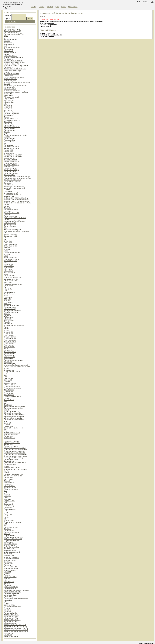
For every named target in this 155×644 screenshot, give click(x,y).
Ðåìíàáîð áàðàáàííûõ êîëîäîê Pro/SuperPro (17, 367)
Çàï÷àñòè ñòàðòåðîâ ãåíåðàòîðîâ (14, 221)
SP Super (7, 301)
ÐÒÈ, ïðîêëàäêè (9, 582)
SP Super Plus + (9, 302)
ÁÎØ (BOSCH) (8, 59)
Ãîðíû (6, 143)
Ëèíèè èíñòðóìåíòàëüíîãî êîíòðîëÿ (14, 77)
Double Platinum (9, 294)
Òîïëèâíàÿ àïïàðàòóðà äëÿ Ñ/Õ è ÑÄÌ (15, 454)
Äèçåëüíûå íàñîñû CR (11, 160)
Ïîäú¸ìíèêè (7, 84)
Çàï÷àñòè (7, 481)
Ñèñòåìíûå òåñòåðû (10, 89)
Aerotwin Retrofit (9, 400)
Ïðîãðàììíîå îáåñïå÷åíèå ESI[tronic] (14, 62)
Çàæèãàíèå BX (9, 215)
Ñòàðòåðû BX (8, 324)
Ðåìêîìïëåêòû (8, 612)
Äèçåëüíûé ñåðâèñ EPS (11, 74)
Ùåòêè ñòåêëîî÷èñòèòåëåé (12, 397)
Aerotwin (7, 398)
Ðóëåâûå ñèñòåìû (9, 276)
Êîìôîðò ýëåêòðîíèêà (10, 226)
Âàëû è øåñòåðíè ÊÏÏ (10, 567)
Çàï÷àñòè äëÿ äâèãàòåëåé (12, 592)
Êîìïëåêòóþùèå (8, 51)
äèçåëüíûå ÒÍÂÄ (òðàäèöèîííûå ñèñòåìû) (16, 200)
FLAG (6, 512)
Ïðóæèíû (7, 54)
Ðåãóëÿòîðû (8, 319)
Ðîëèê (6, 274)
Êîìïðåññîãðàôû (9, 76)
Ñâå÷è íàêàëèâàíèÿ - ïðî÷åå (12, 310)
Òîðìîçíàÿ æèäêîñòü (10, 337)
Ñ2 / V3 (6, 410)
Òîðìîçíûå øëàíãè (9, 335)
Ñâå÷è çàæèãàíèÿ (10, 292)
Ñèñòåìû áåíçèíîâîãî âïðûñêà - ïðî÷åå (15, 135)
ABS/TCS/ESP (9, 94)
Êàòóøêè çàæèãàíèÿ (10, 216)
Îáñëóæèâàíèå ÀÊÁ (10, 81)
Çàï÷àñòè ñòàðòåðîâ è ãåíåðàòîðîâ (15, 218)
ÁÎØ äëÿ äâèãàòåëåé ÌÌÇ (12, 33)
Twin (5, 403)
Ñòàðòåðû (7, 322)
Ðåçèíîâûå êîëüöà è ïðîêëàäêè (13, 476)
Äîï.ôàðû (7, 205)
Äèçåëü (6, 72)
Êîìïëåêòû (7, 534)
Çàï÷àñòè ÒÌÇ (8, 597)
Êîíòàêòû (50, 7)
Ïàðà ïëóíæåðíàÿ (9, 506)
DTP (5, 502)
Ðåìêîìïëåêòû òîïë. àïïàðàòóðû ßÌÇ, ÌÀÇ (16, 628)
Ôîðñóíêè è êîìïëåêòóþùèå (12, 433)
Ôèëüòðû (7, 382)
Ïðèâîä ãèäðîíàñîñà (10, 570)
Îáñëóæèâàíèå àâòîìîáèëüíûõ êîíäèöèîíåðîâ (17, 82)
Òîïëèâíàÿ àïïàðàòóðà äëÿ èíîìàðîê (14, 451)
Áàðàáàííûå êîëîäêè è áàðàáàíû (14, 360)
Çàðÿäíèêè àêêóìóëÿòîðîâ (12, 253)
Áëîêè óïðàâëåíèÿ (9, 138)
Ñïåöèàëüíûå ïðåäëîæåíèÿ (12, 29)
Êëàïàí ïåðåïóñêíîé (10, 461)
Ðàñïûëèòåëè (8, 43)
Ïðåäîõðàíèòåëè (9, 102)
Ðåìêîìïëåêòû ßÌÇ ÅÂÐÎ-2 (12, 618)
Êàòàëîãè (7, 583)
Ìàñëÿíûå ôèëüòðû (9, 385)
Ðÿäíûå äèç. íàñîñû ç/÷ (11, 173)
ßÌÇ (5, 526)
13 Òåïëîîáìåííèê (9, 549)
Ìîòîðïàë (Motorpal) (10, 438)
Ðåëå (6, 104)
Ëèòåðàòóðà (8, 635)
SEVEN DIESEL (9, 521)
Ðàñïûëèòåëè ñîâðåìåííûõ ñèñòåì (14, 186)
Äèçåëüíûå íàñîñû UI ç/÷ (11, 165)
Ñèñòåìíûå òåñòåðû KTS (12, 64)
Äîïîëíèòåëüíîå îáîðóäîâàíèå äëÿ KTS (15, 69)
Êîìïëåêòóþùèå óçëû (10, 52)
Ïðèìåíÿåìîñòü (12, 22)
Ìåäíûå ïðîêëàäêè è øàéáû (12, 468)
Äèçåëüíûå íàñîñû (9, 158)
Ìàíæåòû (7, 466)
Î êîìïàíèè (42, 7)
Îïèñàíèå (42, 17)
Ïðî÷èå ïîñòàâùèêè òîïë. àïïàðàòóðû (15, 453)
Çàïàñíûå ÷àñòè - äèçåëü (12, 182)
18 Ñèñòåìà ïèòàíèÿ (10, 550)
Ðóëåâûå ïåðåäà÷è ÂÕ (11, 281)
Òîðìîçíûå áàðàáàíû (10, 340)
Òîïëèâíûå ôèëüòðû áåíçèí (12, 387)
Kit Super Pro (8, 350)
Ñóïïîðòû (7, 327)
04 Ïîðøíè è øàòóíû (10, 535)
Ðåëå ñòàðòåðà (9, 320)
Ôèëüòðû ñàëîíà (9, 392)
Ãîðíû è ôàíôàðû (9, 142)
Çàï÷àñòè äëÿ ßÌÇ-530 (11, 588)
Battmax (7, 117)
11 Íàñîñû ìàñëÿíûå (10, 545)
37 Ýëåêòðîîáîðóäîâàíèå (11, 559)
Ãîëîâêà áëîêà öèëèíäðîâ (12, 532)
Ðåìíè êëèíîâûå (9, 271)
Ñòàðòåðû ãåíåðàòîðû (11, 312)
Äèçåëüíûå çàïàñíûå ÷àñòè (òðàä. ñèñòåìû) (17, 178)
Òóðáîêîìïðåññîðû (9, 605)
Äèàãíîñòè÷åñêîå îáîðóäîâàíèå (13, 61)
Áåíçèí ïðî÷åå (8, 122)
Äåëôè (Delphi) (9, 478)
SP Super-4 (8, 304)
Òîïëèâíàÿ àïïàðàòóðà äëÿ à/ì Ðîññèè (15, 449)
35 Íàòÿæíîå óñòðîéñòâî (11, 557)
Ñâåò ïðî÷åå (8, 282)
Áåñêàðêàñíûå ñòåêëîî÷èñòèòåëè (14, 406)
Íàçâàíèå (8, 19)
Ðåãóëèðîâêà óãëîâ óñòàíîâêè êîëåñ (15, 86)
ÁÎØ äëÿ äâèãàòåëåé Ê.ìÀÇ (12, 31)
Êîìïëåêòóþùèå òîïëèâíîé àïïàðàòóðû (15, 463)
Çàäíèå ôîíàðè (8, 286)
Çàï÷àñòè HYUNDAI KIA (12, 593)
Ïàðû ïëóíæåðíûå (9, 44)
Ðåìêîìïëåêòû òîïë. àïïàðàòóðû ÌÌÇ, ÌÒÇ (16, 626)
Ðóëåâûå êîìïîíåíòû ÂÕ (11, 279)
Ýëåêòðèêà (7, 610)
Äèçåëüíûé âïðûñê (10, 175)
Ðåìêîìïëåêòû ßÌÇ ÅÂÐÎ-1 (12, 617)
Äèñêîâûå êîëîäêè (9, 353)
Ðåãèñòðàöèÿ (73, 7)
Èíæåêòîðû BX (8, 185)
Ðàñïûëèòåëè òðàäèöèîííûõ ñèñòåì (15, 188)
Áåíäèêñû (7, 220)
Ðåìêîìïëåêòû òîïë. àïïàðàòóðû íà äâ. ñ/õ (16, 630)
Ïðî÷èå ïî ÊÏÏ (7, 572)
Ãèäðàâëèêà (8, 362)
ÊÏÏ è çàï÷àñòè (8, 564)
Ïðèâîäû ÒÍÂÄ (8, 600)
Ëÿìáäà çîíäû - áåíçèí (10, 244)
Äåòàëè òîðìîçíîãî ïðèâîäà (12, 147)
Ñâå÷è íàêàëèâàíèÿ (10, 307)
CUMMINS (7, 499)
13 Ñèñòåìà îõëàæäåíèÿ (11, 547)
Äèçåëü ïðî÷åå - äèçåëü (11, 259)
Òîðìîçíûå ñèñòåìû (9, 357)
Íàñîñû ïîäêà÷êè (9, 167)
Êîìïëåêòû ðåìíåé (9, 266)
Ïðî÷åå (6, 251)
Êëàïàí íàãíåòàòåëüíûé (11, 459)
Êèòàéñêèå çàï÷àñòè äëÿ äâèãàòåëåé (16, 598)
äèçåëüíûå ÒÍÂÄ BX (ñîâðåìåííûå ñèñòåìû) (17, 201)
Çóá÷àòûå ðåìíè (9, 264)
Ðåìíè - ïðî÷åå (8, 269)
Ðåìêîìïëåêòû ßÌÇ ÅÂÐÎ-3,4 (12, 620)
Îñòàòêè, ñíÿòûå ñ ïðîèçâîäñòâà (14, 57)
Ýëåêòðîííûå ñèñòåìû (10, 39)
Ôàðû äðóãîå (8, 380)
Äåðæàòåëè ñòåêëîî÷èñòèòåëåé (14, 416)
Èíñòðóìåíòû (8, 585)
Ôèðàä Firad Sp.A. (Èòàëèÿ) (13, 522)
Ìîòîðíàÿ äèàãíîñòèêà (10, 79)
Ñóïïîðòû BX (8, 330)
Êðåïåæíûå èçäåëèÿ (10, 464)
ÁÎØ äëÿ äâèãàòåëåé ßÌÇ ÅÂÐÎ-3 (14, 34)
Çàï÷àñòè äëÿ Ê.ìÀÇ (10, 595)
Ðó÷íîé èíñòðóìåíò (9, 87)
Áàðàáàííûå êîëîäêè (10, 352)
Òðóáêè (6, 603)
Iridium (6, 296)
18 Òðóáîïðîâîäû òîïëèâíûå (12, 552)
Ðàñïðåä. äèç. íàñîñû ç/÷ (11, 170)
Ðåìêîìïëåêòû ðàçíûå (10, 623)
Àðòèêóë (8, 16)
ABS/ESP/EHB (9, 358)
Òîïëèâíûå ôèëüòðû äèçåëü (12, 388)
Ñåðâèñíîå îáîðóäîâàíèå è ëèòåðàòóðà (16, 631)
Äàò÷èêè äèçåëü (9, 125)
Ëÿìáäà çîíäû (8, 241)
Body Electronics (9, 99)
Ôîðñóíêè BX (8, 191)
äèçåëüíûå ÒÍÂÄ (9, 196)
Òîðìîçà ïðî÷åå (8, 332)
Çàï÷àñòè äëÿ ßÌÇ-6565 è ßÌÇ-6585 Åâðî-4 (17, 590)
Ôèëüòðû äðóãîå (9, 390)
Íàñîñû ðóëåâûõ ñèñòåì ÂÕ (12, 277)
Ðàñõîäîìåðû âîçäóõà (10, 258)
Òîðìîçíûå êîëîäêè (9, 347)
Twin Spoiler (8, 405)
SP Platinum (8, 297)
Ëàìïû (6, 238)
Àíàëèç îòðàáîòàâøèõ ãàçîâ (12, 71)
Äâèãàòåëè (7, 529)
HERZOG (7, 516)
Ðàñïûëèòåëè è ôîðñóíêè (12, 441)
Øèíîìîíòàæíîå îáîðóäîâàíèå (12, 91)
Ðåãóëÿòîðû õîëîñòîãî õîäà (12, 127)
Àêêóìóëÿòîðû (8, 115)
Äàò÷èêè (7, 132)
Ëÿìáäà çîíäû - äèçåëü (11, 246)
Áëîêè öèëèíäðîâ (9, 531)
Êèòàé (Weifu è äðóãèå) (11, 446)
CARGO (7, 497)
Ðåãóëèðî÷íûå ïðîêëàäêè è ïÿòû (14, 474)
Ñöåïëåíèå (7, 575)
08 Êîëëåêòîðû (8, 542)
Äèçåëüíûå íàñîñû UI (10, 163)
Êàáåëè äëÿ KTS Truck (11, 67)
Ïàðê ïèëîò (7, 248)
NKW (6, 401)
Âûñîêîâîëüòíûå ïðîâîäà (11, 210)
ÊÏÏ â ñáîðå (7, 565)
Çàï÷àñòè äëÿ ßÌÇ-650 (11, 587)
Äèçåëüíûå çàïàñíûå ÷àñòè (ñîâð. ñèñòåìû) (17, 177)
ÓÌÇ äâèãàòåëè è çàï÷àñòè (12, 607)
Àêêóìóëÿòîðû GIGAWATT (12, 120)
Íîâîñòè (64, 7)
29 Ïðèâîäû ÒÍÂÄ (9, 555)
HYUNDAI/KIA (8, 517)
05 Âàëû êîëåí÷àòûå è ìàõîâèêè (14, 537)
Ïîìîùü (57, 7)
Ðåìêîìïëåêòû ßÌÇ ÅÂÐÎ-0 (12, 615)
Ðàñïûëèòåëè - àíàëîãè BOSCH (14, 428)
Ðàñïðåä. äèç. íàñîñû (10, 168)
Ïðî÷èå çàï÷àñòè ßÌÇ (10, 577)
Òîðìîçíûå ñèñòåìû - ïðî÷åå (12, 372)
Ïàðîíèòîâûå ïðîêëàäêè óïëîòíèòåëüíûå (15, 469)
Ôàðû (6, 291)
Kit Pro (6, 349)
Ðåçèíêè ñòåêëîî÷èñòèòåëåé (13, 418)
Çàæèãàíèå (8, 208)
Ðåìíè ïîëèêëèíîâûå (10, 273)
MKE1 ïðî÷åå (8, 105)
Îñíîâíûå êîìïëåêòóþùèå (11, 435)
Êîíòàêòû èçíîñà (9, 355)
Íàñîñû (6, 134)
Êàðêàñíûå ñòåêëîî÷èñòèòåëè (13, 408)
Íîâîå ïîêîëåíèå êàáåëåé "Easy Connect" (16, 66)
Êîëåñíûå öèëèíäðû (10, 223)
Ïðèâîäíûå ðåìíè (9, 268)
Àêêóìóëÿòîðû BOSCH (11, 119)
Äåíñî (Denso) (8, 479)
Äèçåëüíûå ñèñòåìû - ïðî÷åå (12, 180)
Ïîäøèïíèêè (7, 471)
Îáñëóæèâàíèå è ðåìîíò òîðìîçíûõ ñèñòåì (16, 365)
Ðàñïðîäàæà (8, 562)
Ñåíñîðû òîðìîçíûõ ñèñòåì (12, 97)
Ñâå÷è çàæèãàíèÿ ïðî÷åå (12, 306)
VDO (5, 524)
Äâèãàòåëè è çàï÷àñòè (11, 527)
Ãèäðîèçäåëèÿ (8, 49)
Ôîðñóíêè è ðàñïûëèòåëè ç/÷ (13, 195)
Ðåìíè (6, 263)
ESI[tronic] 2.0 (8, 633)
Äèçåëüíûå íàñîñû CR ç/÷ (12, 162)
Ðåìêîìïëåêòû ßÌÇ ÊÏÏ (10, 622)
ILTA (5, 519)
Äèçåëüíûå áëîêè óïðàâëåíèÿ (13, 155)
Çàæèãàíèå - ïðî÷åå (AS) (12, 213)
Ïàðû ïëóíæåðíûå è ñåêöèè (12, 443)
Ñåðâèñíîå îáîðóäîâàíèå (11, 489)
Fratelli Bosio (8, 514)
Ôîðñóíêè (7, 41)
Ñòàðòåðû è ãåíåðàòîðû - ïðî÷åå (14, 325)
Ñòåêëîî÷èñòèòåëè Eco (11, 411)
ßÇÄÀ (6, 36)
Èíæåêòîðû (7, 183)
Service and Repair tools (11, 112)
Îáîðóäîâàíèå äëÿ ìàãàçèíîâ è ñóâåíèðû (16, 92)
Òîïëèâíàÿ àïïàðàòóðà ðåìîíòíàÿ (13, 458)
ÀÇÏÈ (6, 421)
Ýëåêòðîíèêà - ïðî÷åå (10, 236)
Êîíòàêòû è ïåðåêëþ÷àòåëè (12, 229)
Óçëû (6, 373)
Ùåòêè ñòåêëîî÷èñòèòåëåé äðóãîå (15, 415)
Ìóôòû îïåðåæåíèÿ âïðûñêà (12, 47)
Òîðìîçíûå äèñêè (9, 344)
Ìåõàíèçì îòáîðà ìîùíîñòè (11, 569)
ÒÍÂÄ (6, 38)
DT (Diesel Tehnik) (10, 501)
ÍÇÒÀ (6, 430)
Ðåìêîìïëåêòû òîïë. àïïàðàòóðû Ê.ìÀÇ (15, 625)
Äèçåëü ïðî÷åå (8, 150)
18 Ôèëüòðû (8, 554)
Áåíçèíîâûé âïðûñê (10, 129)
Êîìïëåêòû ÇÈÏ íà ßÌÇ (10, 613)
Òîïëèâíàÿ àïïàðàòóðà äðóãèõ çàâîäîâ (16, 456)
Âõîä (152, 2)
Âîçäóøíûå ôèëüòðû (10, 383)
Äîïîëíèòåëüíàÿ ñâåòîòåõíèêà (13, 284)
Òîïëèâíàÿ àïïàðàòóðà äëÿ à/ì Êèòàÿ (15, 448)
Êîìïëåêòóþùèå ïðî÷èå (11, 56)
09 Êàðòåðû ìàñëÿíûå (11, 544)
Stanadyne (7, 496)
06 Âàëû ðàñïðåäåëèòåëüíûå (13, 539)
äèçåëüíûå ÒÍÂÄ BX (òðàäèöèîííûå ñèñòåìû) (17, 203)
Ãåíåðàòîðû (7, 316)
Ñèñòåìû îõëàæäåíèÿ (10, 234)
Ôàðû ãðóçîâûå (9, 378)
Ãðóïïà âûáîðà (8, 145)
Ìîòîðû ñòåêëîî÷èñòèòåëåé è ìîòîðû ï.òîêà (16, 231)
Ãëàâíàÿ (34, 7)
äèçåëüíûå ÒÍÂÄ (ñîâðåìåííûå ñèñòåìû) (16, 198)
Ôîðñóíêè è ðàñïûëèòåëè (12, 193)
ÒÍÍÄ (5, 46)
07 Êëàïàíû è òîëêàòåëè (11, 540)
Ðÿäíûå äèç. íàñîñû (10, 172)
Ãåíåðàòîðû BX (9, 317)
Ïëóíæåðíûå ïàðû (9, 153)
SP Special (7, 299)
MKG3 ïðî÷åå (8, 109)
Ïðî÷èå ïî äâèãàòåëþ (10, 560)
